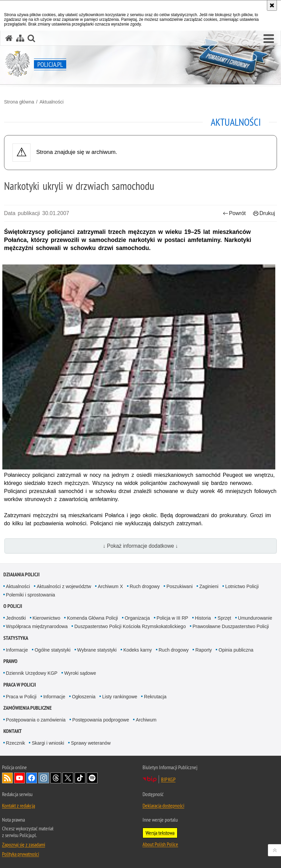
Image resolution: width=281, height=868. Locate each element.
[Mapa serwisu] (20, 38)
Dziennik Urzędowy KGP (32, 673)
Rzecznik (16, 743)
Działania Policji (22, 574)
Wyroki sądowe (80, 673)
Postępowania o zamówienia (36, 720)
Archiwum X (110, 586)
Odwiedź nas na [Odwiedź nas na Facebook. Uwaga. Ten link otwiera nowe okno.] (32, 778)
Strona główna (19, 102)
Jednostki (16, 618)
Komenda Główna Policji (92, 618)
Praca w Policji (20, 685)
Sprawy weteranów (91, 743)
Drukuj (264, 213)
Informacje (17, 650)
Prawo (10, 661)
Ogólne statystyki (53, 650)
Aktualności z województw (64, 586)
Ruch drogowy (145, 586)
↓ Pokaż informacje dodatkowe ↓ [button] (140, 546)
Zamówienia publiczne (28, 708)
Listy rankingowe (120, 697)
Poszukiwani (179, 586)
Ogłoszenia (84, 697)
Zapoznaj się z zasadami (24, 844)
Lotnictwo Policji (242, 586)
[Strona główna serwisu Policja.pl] (9, 38)
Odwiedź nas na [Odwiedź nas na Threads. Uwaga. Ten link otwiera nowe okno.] (56, 778)
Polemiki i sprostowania (31, 595)
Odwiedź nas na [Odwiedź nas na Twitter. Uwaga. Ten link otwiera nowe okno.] (68, 778)
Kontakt (13, 731)
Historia (203, 618)
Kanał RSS (7, 778)
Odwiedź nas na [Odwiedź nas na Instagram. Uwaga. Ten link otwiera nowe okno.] (44, 778)
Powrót (234, 213)
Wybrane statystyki (97, 650)
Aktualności (51, 102)
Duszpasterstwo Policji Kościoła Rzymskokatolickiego (130, 626)
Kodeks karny (138, 650)
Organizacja (137, 618)
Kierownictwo (46, 618)
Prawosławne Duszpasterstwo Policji (231, 626)
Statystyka (16, 638)
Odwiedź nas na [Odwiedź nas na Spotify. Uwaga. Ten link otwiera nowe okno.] (92, 778)
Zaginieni (209, 586)
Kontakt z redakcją (18, 805)
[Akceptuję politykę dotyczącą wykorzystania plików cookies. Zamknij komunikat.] (272, 5)
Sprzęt (224, 618)
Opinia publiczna (236, 650)
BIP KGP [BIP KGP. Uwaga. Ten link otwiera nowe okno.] (168, 779)
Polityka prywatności (21, 854)
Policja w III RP (172, 618)
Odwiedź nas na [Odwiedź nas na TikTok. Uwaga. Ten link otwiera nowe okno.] (80, 778)
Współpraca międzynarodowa (37, 626)
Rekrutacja (155, 697)
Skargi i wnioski (48, 743)
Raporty (204, 650)
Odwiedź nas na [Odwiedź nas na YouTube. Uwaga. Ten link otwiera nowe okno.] (19, 778)
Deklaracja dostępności (163, 805)
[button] (269, 39)
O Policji (13, 606)
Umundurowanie (255, 618)
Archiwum (146, 720)
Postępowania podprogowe (101, 720)
